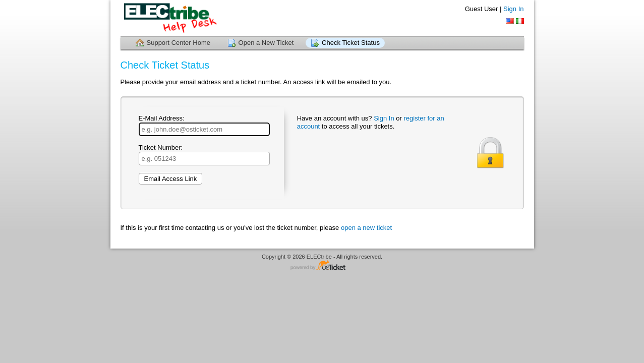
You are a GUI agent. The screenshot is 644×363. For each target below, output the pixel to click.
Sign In (513, 9)
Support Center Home (179, 43)
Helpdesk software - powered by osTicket (322, 266)
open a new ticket (366, 228)
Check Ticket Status (351, 43)
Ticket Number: (204, 155)
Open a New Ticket (266, 43)
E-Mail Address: (204, 125)
